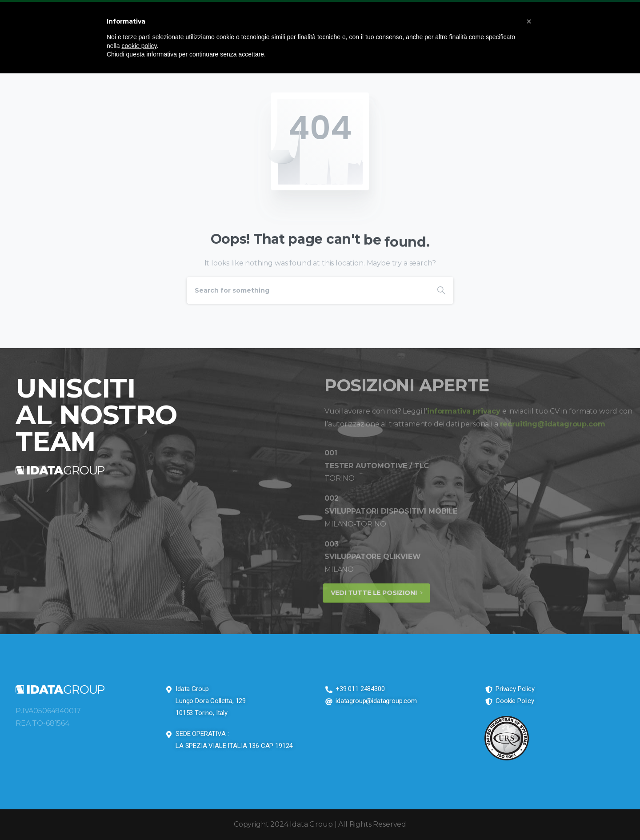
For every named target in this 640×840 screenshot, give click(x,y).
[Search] (308, 290)
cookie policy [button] (139, 46)
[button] (529, 21)
